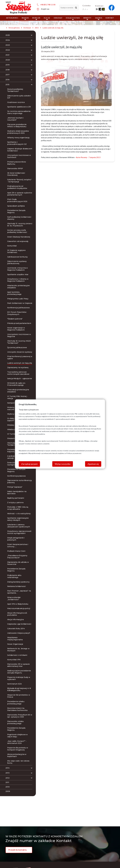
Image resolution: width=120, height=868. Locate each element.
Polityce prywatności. (74, 453)
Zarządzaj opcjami (29, 464)
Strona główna (14, 28)
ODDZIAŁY (58, 18)
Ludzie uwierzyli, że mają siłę (53, 28)
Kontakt (110, 18)
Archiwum (27, 28)
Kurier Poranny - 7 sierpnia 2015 (88, 157)
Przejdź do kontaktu (18, 850)
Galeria (99, 18)
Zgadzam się (93, 464)
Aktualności (12, 18)
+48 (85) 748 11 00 (48, 5)
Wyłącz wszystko (63, 464)
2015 (37, 28)
